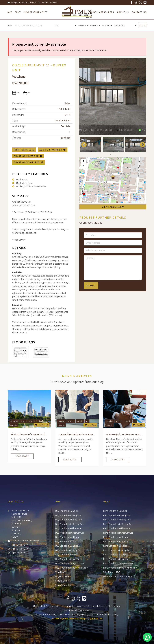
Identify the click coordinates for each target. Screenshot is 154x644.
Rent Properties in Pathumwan (118, 533)
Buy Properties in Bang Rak (69, 550)
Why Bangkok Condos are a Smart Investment (125, 434)
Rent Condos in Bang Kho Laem (119, 563)
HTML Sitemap (84, 610)
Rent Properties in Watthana (117, 541)
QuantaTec (96, 619)
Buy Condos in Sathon (66, 555)
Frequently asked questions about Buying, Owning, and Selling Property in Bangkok (77, 434)
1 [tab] (111, 155)
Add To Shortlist (51, 150)
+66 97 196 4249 (48, 2)
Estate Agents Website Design (69, 619)
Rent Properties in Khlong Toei (118, 524)
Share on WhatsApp (29, 162)
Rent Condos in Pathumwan (117, 528)
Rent (18, 12)
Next (141, 145)
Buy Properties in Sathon (67, 559)
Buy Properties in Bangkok (68, 515)
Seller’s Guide (62, 581)
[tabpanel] (91, 145)
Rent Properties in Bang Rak (117, 550)
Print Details (23, 150)
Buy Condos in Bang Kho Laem (70, 563)
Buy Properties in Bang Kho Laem (72, 568)
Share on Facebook (28, 156)
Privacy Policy (88, 614)
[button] (113, 177)
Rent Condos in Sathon (115, 555)
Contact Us (139, 12)
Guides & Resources (102, 12)
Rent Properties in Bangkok (117, 515)
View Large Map (113, 207)
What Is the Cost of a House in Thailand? (29, 434)
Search (143, 25)
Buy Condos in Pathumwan (69, 528)
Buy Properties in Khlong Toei (70, 524)
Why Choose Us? (111, 572)
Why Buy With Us (64, 572)
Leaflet (127, 202)
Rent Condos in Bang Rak (116, 546)
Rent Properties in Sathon (116, 559)
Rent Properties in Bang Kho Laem (120, 568)
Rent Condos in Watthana (116, 537)
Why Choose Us (63, 585)
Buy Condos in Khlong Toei (69, 520)
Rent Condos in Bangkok (115, 511)
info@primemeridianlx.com (23, 2)
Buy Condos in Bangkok (67, 511)
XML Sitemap (70, 610)
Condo (32, 421)
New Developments (36, 12)
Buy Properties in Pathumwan (70, 533)
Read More (22, 456)
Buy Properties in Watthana (69, 541)
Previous (82, 145)
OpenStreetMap (135, 202)
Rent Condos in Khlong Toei (117, 520)
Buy (10, 12)
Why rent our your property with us (121, 576)
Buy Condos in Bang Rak (67, 546)
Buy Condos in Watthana (68, 537)
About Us (123, 12)
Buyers (24, 421)
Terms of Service (106, 614)
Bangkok (14, 421)
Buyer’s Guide (62, 576)
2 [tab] (115, 155)
